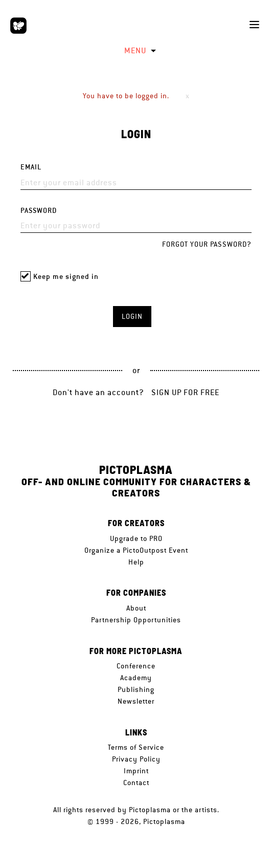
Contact (136, 783)
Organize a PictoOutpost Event (136, 550)
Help (136, 562)
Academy (136, 678)
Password (39, 211)
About (136, 608)
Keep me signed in (66, 277)
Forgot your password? (207, 244)
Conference (136, 666)
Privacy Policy (136, 759)
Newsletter (136, 701)
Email (31, 167)
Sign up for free (185, 392)
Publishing (136, 689)
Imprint (136, 771)
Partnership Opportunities (136, 620)
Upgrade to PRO (136, 538)
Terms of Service (136, 747)
